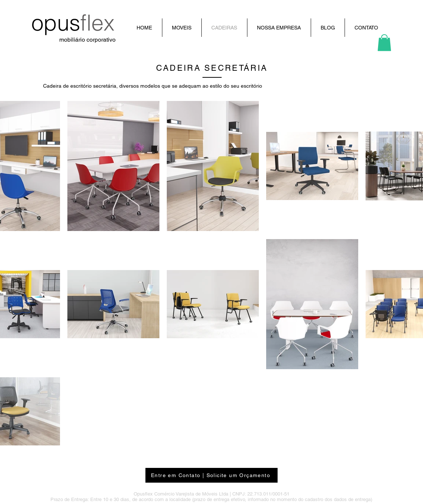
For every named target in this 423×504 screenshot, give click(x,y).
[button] (384, 43)
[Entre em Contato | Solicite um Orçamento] (211, 475)
